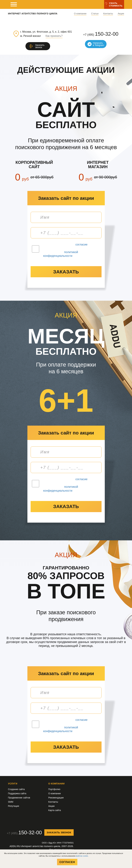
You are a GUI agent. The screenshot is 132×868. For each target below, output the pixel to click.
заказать (66, 272)
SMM (11, 802)
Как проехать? (54, 36)
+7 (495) (101, 34)
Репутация (14, 806)
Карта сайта (55, 810)
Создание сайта (16, 789)
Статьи (95, 14)
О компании (80, 14)
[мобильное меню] (14, 4)
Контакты (108, 14)
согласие (81, 245)
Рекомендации (56, 798)
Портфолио (54, 789)
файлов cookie (82, 856)
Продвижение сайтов (19, 798)
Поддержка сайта (17, 793)
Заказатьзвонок (40, 46)
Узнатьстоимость (116, 4)
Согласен (67, 862)
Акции (121, 14)
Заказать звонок (59, 832)
